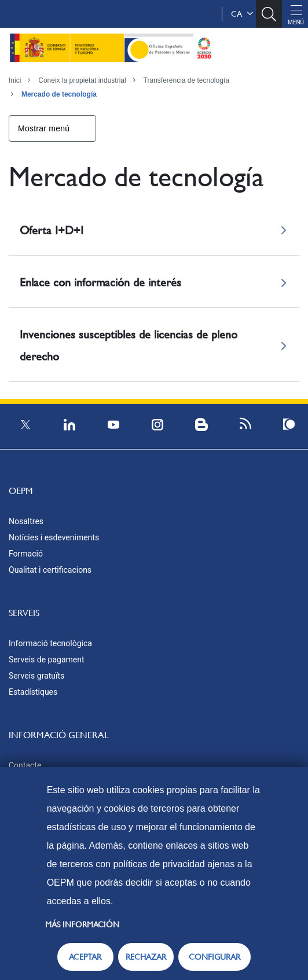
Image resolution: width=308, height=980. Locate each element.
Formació (26, 554)
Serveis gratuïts (36, 676)
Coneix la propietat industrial (82, 80)
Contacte (25, 765)
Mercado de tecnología (59, 94)
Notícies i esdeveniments (54, 537)
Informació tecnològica (50, 643)
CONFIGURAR (214, 957)
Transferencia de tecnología (186, 80)
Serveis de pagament (47, 660)
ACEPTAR (85, 957)
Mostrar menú (44, 128)
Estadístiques (33, 692)
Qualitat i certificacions (50, 570)
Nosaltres (26, 521)
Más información (82, 924)
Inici (15, 80)
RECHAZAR (146, 957)
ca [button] (242, 14)
